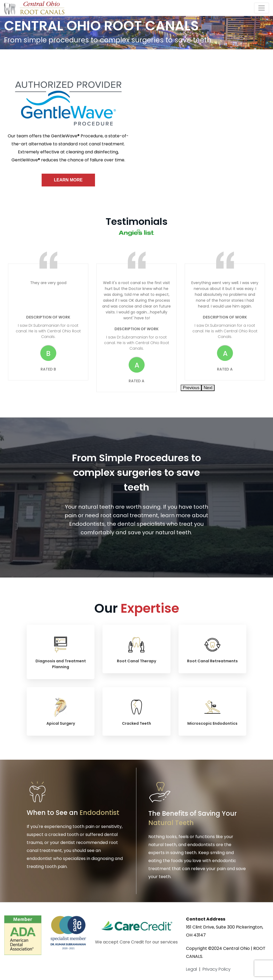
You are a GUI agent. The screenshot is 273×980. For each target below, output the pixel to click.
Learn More (68, 180)
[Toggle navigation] (262, 8)
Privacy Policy (217, 969)
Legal (191, 969)
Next (208, 388)
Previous (191, 388)
